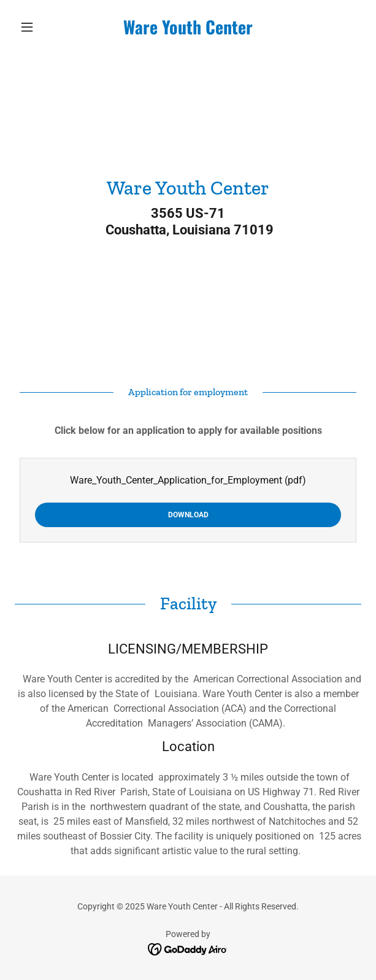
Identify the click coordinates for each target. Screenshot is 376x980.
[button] (41, 27)
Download (188, 515)
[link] (188, 27)
